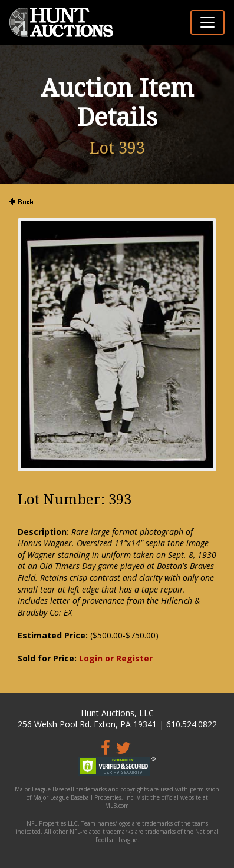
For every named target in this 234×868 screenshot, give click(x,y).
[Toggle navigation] (207, 22)
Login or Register (116, 658)
